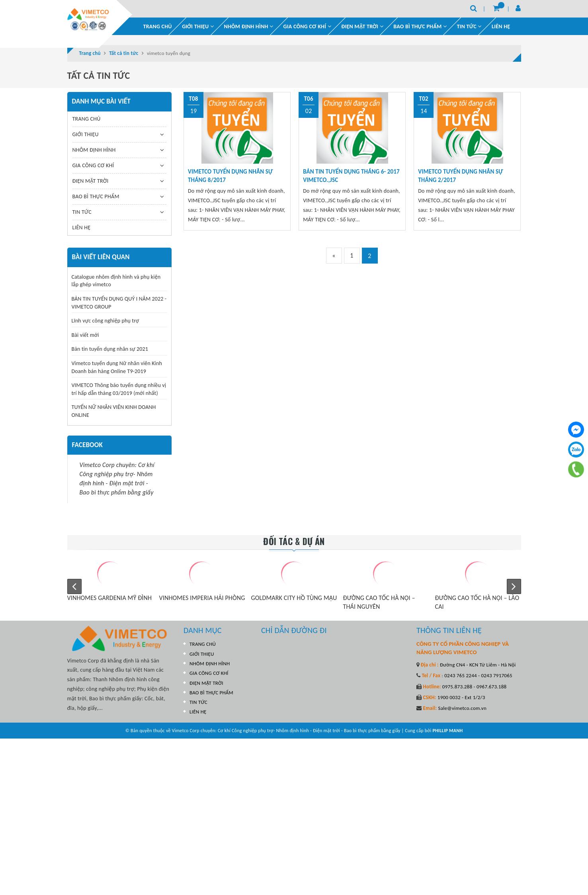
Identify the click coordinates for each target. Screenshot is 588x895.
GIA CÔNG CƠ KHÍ (307, 26)
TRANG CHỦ (158, 26)
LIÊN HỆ (501, 26)
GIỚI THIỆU (198, 26)
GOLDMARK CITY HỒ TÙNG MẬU (294, 598)
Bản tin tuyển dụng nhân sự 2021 (110, 349)
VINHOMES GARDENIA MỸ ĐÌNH (110, 598)
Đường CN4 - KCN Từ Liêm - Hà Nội (477, 665)
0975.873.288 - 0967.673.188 (474, 687)
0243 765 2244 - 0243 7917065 (478, 675)
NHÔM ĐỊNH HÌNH (249, 26)
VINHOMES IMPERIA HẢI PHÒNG (202, 598)
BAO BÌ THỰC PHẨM (420, 26)
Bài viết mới (85, 335)
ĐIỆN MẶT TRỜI (362, 26)
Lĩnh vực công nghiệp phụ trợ (105, 321)
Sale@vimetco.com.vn (462, 708)
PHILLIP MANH (447, 731)
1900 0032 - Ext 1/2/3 (461, 697)
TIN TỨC (82, 212)
